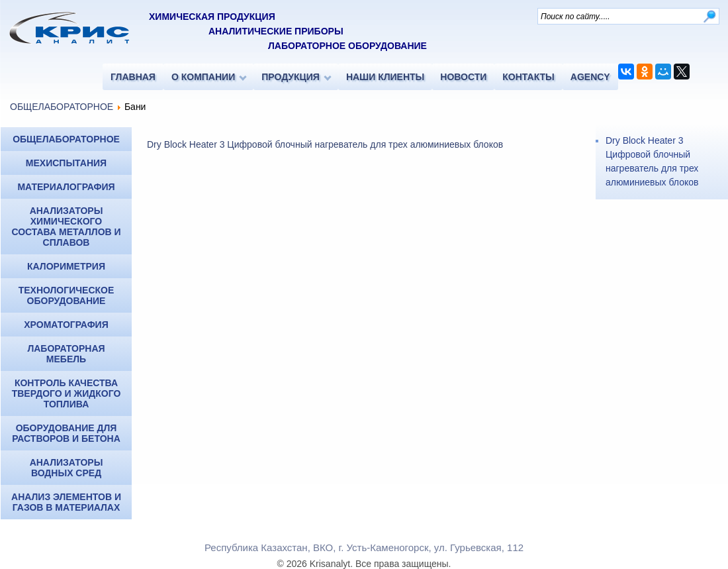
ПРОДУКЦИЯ (291, 77)
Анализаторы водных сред (67, 468)
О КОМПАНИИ (203, 77)
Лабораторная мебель (66, 354)
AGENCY (590, 77)
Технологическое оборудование (67, 295)
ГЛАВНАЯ (133, 77)
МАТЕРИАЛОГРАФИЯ (66, 187)
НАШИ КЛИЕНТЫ (385, 77)
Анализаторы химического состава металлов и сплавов (66, 227)
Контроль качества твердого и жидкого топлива (67, 393)
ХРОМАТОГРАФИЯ (66, 325)
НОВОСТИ (463, 77)
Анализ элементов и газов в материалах (66, 502)
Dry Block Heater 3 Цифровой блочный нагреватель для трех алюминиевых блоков (325, 144)
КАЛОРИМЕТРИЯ (66, 266)
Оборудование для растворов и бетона (66, 433)
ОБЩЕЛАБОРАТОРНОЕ (62, 107)
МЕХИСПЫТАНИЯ (66, 163)
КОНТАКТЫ (528, 77)
